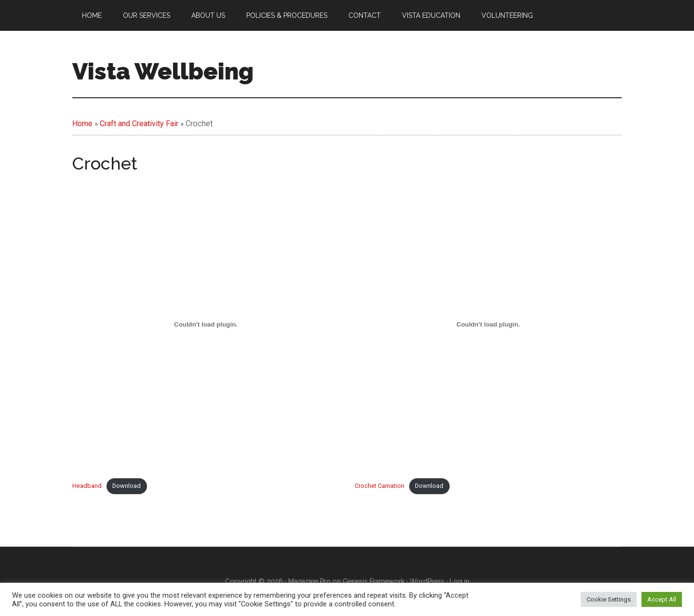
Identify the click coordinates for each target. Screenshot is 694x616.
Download (127, 486)
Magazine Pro (309, 581)
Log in (460, 581)
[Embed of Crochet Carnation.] (488, 324)
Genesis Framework (374, 581)
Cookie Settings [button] (609, 599)
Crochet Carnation (380, 486)
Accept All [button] (662, 599)
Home (82, 124)
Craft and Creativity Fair (139, 124)
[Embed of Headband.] (206, 324)
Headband (87, 486)
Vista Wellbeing (163, 71)
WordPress (427, 581)
